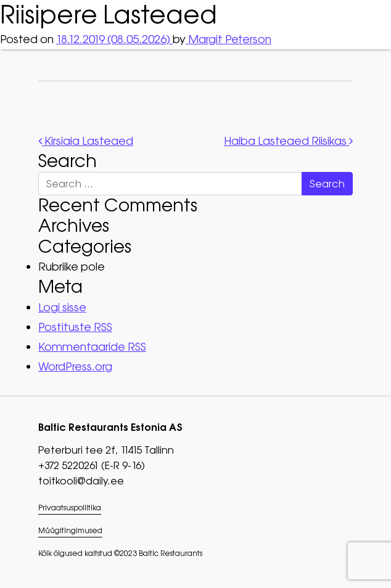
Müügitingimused (70, 531)
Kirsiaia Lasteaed (86, 141)
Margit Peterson (228, 39)
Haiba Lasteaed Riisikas (288, 141)
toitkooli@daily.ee (81, 481)
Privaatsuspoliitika (70, 508)
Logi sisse (62, 307)
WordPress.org (75, 366)
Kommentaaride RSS (92, 347)
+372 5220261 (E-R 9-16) (92, 465)
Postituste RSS (75, 327)
